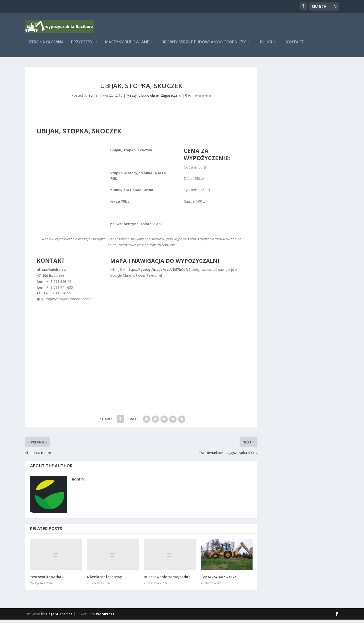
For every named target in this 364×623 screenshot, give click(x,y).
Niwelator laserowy (105, 580)
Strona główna (46, 46)
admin (93, 99)
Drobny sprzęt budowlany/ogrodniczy (204, 46)
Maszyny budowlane (127, 46)
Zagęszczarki (171, 99)
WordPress (105, 617)
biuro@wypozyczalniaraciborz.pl (66, 302)
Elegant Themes (59, 617)
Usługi (265, 46)
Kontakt (294, 46)
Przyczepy (82, 46)
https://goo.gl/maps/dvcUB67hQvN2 (158, 273)
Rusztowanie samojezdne (167, 580)
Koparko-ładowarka (219, 580)
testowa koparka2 (47, 580)
